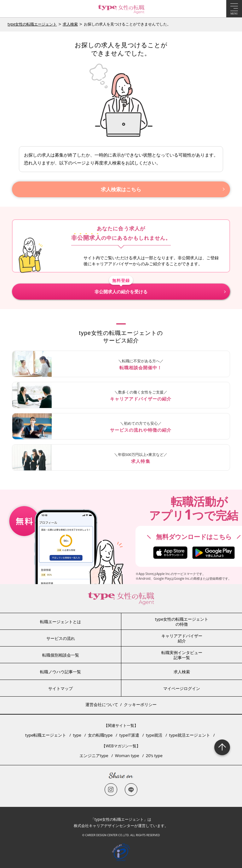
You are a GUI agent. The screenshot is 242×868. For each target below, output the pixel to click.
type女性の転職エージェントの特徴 (182, 622)
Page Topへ (222, 747)
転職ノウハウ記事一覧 (60, 672)
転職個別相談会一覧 (61, 655)
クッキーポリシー (140, 704)
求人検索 (70, 24)
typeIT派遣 (129, 735)
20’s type (154, 756)
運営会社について (102, 704)
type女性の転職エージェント (32, 24)
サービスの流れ (61, 638)
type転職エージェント (46, 735)
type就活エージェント (190, 735)
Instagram (111, 790)
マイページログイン (182, 688)
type (77, 735)
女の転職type (100, 735)
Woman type (127, 756)
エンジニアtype (94, 756)
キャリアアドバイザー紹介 (182, 638)
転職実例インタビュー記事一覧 (182, 655)
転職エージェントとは (60, 622)
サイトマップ (60, 688)
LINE (131, 790)
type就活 (154, 735)
